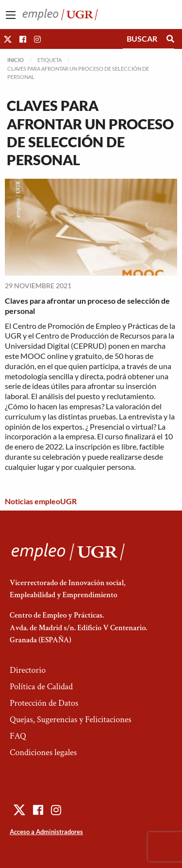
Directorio (28, 670)
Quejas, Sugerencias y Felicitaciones (71, 720)
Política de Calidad (41, 687)
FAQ (18, 736)
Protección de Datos (44, 703)
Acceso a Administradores (46, 832)
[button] (8, 39)
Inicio (16, 60)
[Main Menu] (11, 15)
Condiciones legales (43, 752)
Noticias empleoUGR (41, 501)
